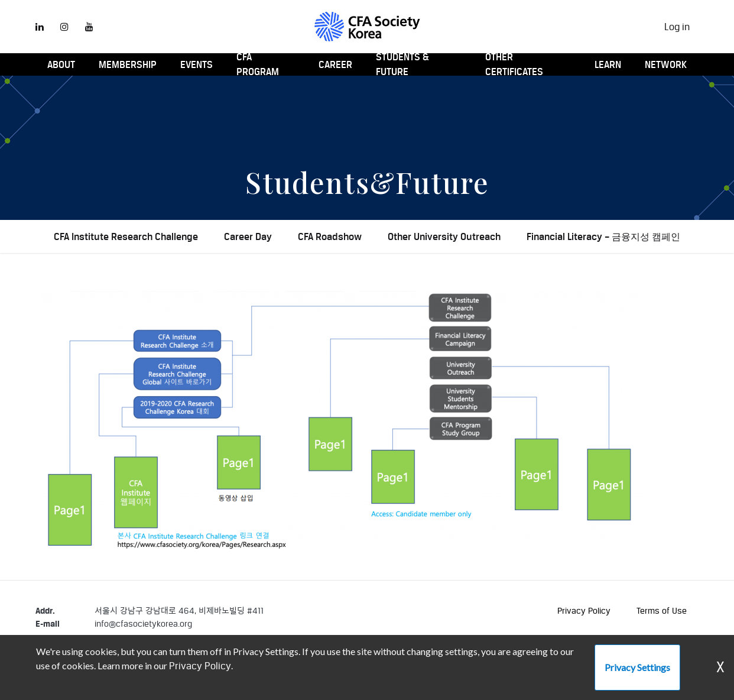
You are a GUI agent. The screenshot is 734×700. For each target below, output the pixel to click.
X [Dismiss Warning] (720, 667)
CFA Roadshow (330, 236)
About (61, 64)
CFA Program (258, 64)
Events (197, 64)
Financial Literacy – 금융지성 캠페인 (603, 236)
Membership (128, 64)
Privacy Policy (584, 610)
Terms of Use (662, 610)
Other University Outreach (444, 236)
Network (666, 64)
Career (335, 64)
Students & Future (402, 64)
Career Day (248, 236)
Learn (608, 64)
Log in (677, 27)
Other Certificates (514, 64)
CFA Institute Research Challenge (126, 236)
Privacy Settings (637, 667)
